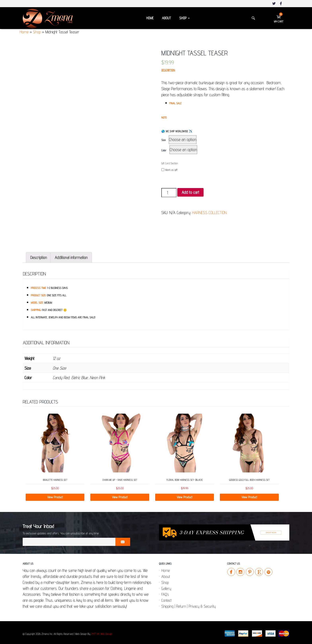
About (166, 18)
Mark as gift (169, 170)
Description (39, 256)
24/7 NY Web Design (102, 632)
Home (150, 18)
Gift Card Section (170, 163)
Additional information (71, 256)
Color (164, 151)
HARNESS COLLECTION (209, 213)
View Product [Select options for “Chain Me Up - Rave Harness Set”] (120, 496)
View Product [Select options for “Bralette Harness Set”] (55, 496)
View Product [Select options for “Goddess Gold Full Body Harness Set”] (249, 496)
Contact (166, 599)
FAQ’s (165, 593)
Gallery (166, 587)
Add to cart (190, 192)
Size (164, 140)
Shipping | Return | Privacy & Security (189, 605)
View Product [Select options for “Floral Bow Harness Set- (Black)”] (185, 496)
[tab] (39, 256)
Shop (184, 18)
